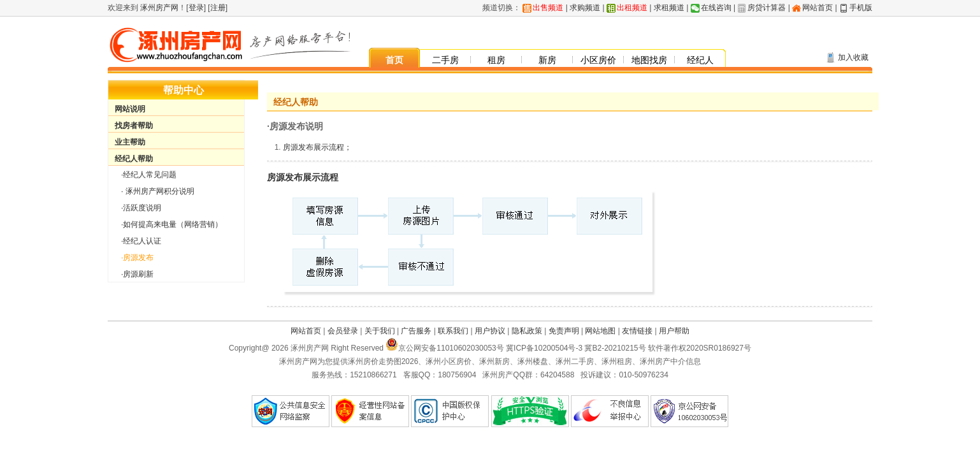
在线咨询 (716, 8)
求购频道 (585, 8)
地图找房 (649, 60)
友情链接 (637, 331)
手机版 (861, 8)
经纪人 (700, 60)
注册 (218, 8)
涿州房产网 (158, 8)
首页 (394, 60)
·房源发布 (137, 258)
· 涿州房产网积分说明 (158, 191)
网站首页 (818, 8)
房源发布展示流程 (303, 177)
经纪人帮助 (134, 159)
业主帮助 (130, 142)
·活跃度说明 (141, 208)
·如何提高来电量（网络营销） (172, 224)
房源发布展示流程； (317, 147)
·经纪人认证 (141, 241)
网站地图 (600, 331)
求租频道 (669, 8)
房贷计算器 (767, 8)
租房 (496, 60)
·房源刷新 (137, 274)
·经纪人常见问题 (149, 175)
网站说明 (130, 109)
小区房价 (598, 60)
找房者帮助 (134, 126)
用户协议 (490, 331)
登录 (196, 8)
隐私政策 (527, 331)
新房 (547, 60)
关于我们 (380, 331)
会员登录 (343, 331)
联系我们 (453, 331)
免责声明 (564, 331)
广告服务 (416, 331)
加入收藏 (853, 57)
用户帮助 (674, 331)
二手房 (445, 60)
